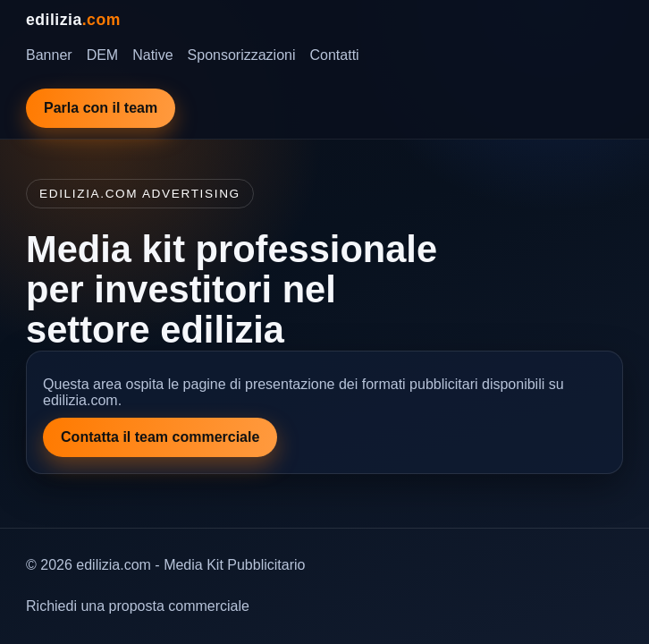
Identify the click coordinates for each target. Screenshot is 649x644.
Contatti (335, 55)
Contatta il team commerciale (160, 437)
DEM (103, 55)
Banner (49, 55)
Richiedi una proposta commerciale (138, 606)
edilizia (73, 20)
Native (152, 55)
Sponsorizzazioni (242, 55)
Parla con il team (101, 108)
